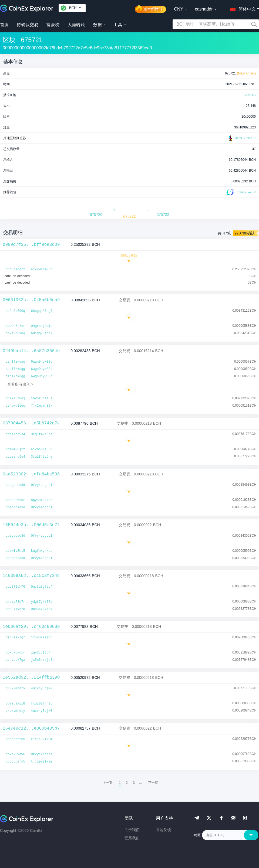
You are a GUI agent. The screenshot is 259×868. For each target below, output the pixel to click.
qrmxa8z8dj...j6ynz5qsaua (29, 399)
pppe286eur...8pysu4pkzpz (29, 500)
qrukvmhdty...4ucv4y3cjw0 (29, 689)
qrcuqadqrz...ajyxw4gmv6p (29, 270)
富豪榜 (53, 25)
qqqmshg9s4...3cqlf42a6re (29, 434)
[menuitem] (153, 783)
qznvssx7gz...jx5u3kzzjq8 (29, 638)
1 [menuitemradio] (120, 783)
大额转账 (76, 25)
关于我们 (132, 830)
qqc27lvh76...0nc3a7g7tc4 (29, 587)
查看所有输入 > (20, 384)
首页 (4, 25)
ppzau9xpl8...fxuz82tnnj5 (29, 704)
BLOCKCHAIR (241, 138)
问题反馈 (163, 830)
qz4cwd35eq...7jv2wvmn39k (29, 406)
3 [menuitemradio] (134, 783)
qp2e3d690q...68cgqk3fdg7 (29, 311)
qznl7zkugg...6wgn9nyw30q (29, 362)
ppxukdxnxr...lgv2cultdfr (29, 653)
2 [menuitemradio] (127, 783)
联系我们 (132, 838)
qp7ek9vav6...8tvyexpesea (29, 754)
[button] (242, 8)
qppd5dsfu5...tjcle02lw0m (29, 739)
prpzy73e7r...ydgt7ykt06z (29, 602)
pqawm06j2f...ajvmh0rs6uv (29, 450)
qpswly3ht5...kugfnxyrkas (29, 551)
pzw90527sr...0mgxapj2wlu (29, 326)
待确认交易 (28, 25)
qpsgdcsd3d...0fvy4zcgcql (29, 485)
